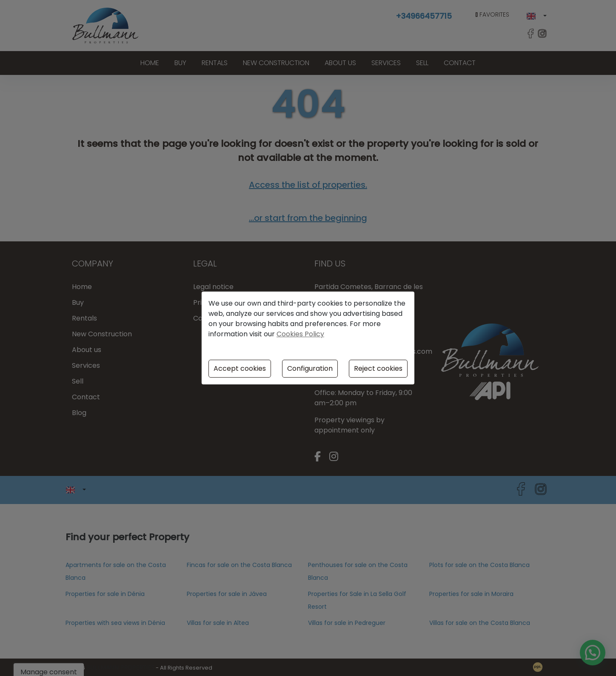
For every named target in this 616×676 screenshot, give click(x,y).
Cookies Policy (300, 334)
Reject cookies (378, 368)
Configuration (310, 368)
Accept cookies (240, 368)
